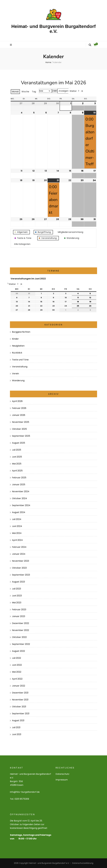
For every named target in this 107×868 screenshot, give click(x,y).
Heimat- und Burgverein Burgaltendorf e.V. (53, 29)
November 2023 (20, 561)
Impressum (62, 780)
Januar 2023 (19, 616)
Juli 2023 (16, 589)
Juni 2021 (17, 734)
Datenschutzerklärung (83, 863)
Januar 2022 (19, 686)
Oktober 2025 (19, 429)
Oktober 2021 (19, 707)
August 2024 (19, 512)
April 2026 (17, 401)
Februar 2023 (19, 610)
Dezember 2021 (20, 693)
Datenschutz (62, 774)
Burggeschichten (21, 332)
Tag (34, 92)
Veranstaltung (20, 367)
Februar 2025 (19, 478)
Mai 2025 (17, 464)
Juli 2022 (16, 658)
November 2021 (20, 700)
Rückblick (17, 353)
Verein (15, 374)
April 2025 (17, 471)
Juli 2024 (17, 519)
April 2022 (17, 679)
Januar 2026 (19, 415)
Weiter (75, 91)
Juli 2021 (16, 727)
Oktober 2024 (19, 498)
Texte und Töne (20, 360)
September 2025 (21, 436)
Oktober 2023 (19, 568)
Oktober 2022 (19, 637)
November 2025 (21, 422)
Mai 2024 (17, 533)
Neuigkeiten (18, 346)
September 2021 (21, 714)
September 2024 (21, 505)
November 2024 (21, 491)
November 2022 (20, 630)
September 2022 (21, 644)
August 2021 (18, 720)
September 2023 (21, 575)
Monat (15, 92)
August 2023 (18, 582)
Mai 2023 (17, 603)
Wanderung (18, 380)
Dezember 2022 (20, 623)
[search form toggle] (90, 45)
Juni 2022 (17, 665)
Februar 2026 (19, 408)
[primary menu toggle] (11, 45)
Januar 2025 (19, 485)
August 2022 (18, 651)
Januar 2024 (19, 554)
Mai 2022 (17, 672)
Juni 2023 (17, 596)
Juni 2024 (17, 526)
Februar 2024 (19, 547)
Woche (25, 92)
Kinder (15, 339)
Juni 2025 (17, 457)
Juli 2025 (17, 450)
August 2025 (19, 443)
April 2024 (17, 540)
